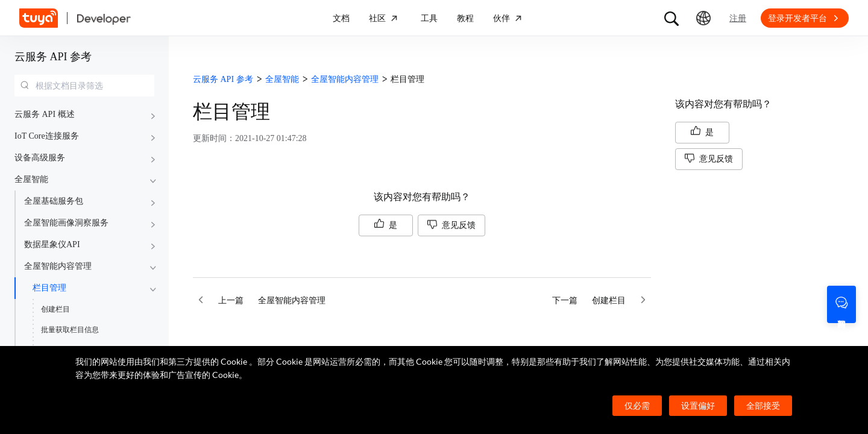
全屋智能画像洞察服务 (66, 223)
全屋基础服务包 (54, 201)
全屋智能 (31, 179)
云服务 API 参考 (53, 57)
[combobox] (84, 86)
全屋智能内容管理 (58, 266)
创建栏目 (55, 309)
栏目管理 (49, 288)
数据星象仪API (52, 244)
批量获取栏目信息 (70, 330)
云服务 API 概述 (45, 114)
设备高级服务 (40, 158)
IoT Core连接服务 (47, 136)
